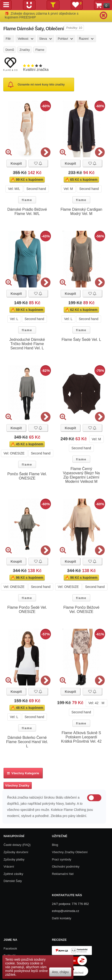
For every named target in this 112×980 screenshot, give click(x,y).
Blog (55, 845)
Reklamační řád (63, 874)
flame (27, 200)
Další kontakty (62, 918)
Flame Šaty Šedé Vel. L (81, 340)
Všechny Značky (17, 785)
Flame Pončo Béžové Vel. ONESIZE (81, 610)
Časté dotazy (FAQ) (17, 845)
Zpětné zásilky (13, 874)
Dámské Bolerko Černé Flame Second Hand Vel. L (27, 742)
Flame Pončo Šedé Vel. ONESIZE (27, 610)
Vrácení (9, 867)
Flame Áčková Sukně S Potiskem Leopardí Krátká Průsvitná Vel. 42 (81, 737)
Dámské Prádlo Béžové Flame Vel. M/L (27, 212)
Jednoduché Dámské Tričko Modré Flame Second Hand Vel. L (27, 344)
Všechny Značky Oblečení (70, 852)
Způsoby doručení (16, 852)
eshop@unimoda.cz (65, 911)
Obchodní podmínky (66, 867)
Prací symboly (62, 859)
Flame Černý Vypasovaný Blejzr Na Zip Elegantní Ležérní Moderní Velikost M (81, 475)
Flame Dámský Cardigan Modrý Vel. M (81, 212)
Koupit (16, 163)
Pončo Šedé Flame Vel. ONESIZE (27, 476)
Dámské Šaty (13, 881)
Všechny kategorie (23, 773)
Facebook (10, 948)
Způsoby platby (14, 859)
